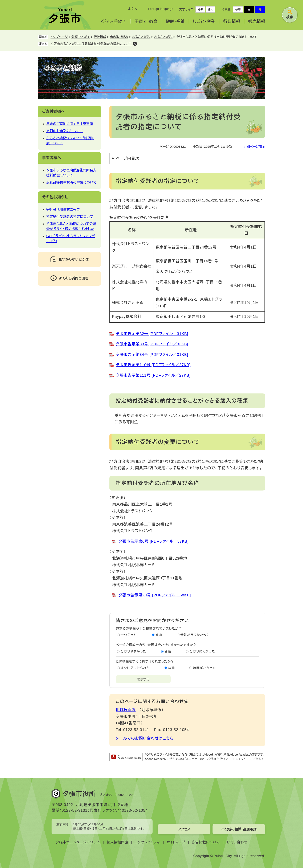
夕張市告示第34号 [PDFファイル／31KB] (152, 355)
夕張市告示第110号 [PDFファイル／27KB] (153, 365)
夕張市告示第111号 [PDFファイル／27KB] (153, 375)
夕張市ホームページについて (78, 842)
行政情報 (232, 21)
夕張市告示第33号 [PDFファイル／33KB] (152, 344)
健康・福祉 (175, 21)
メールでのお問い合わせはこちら (145, 738)
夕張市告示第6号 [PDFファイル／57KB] (153, 541)
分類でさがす (81, 37)
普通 (159, 635)
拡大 (210, 10)
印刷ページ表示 (254, 147)
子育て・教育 (146, 21)
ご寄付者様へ (53, 111)
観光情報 (257, 21)
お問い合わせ (237, 842)
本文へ (133, 9)
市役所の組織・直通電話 (239, 829)
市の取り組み (119, 37)
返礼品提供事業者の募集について (71, 182)
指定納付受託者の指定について (70, 217)
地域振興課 (126, 710)
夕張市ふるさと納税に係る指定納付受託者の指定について (91, 44)
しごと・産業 (204, 21)
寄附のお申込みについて (65, 131)
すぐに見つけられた (135, 668)
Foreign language (161, 9)
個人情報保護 (118, 842)
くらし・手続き (113, 21)
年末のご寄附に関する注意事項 (70, 124)
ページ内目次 (127, 158)
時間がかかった (204, 668)
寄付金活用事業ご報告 (63, 210)
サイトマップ (176, 842)
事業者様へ (52, 158)
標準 (200, 10)
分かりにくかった (202, 651)
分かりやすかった (133, 651)
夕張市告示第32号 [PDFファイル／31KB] (152, 334)
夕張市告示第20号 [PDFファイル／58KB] (155, 595)
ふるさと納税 (141, 37)
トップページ (59, 37)
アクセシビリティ (147, 842)
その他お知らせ (55, 197)
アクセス (184, 829)
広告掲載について (206, 842)
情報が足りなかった (195, 635)
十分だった (129, 635)
